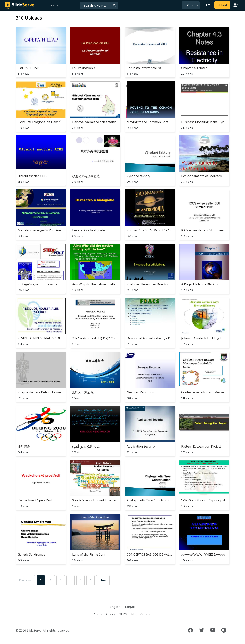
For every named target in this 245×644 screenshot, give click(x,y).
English (115, 607)
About (98, 614)
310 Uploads (29, 18)
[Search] (99, 5)
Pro (208, 5)
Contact (146, 614)
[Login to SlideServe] (236, 5)
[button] (50, 5)
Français (129, 607)
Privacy (111, 614)
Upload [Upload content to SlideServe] (222, 5)
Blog (134, 614)
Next (103, 580)
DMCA (123, 614)
